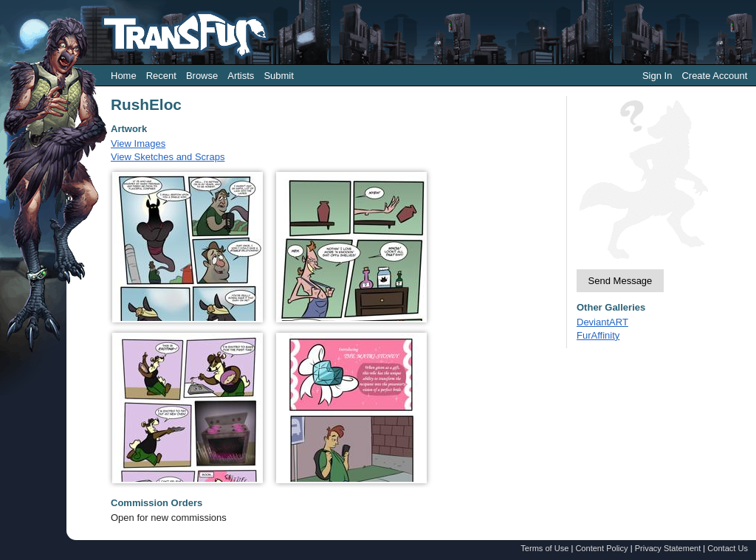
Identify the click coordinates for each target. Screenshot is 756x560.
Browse (202, 76)
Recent (161, 76)
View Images (138, 144)
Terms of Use (544, 548)
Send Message (621, 281)
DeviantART (602, 322)
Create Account (714, 76)
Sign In (657, 76)
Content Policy (601, 548)
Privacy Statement (668, 548)
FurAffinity (598, 335)
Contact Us (728, 548)
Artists (241, 76)
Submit (278, 76)
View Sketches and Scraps (168, 157)
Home (124, 76)
